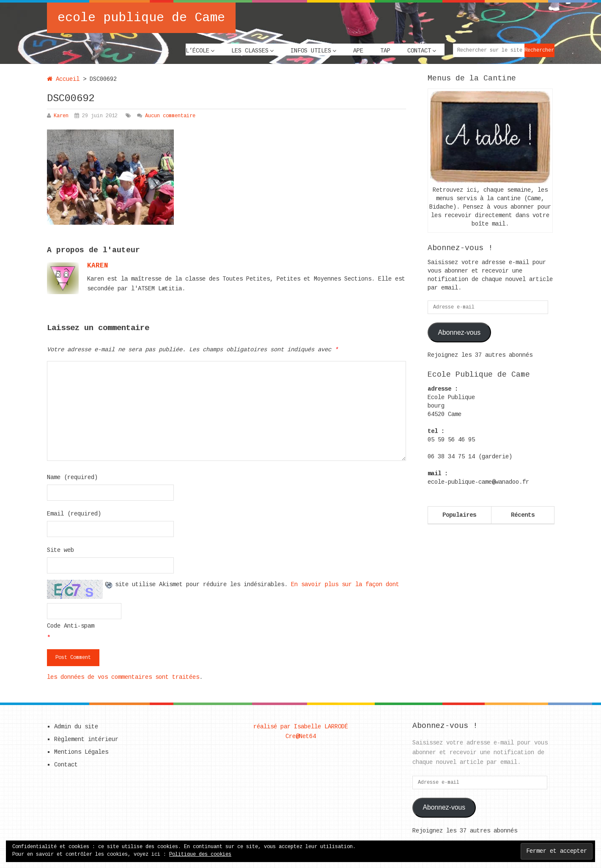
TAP (385, 51)
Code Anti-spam (71, 626)
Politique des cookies (200, 854)
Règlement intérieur (86, 739)
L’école (198, 51)
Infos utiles (311, 51)
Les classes (250, 51)
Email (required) (74, 514)
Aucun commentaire (170, 116)
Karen (61, 116)
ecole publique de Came (141, 18)
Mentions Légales (81, 752)
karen (98, 266)
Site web (60, 550)
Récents (523, 515)
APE (358, 51)
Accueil (63, 79)
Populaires (459, 515)
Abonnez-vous (459, 332)
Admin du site (76, 727)
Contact (419, 51)
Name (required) (72, 477)
